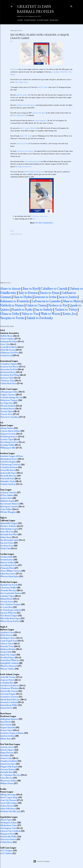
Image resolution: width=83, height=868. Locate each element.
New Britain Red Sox (9, 442)
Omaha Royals (7, 355)
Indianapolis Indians (9, 341)
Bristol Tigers (6, 820)
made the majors (22, 95)
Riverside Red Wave (9, 534)
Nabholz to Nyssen (12, 305)
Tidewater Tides (7, 381)
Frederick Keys (7, 560)
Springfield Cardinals (9, 663)
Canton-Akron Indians (10, 431)
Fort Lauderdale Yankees (11, 593)
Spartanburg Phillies (9, 705)
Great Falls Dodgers (9, 803)
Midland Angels (7, 501)
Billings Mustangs (8, 795)
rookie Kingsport (41, 120)
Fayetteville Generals (9, 691)
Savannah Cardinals (9, 702)
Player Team (42, 20)
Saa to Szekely (44, 309)
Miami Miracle (7, 599)
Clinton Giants (7, 643)
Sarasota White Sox (8, 613)
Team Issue (18, 234)
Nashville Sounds (8, 350)
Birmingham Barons (9, 459)
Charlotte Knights (8, 462)
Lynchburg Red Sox (9, 565)
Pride (34, 219)
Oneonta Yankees (8, 769)
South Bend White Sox (10, 660)
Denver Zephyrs (7, 339)
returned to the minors (25, 151)
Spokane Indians (8, 736)
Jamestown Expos (8, 764)
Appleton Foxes (7, 632)
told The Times (42, 87)
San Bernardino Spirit (10, 540)
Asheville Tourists (8, 677)
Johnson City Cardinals (10, 831)
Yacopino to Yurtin (12, 318)
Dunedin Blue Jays (8, 590)
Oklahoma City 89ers (10, 353)
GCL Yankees (6, 853)
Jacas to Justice (68, 297)
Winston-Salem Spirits (10, 576)
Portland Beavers (8, 409)
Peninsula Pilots (7, 568)
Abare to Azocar (10, 288)
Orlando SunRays (8, 484)
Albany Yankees (7, 428)
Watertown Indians (9, 781)
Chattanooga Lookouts (11, 464)
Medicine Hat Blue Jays (10, 811)
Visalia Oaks (5, 548)
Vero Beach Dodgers (9, 615)
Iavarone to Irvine (45, 297)
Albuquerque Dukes (9, 392)
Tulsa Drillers (6, 509)
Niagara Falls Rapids (9, 767)
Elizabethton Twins (9, 825)
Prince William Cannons (11, 571)
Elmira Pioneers (7, 753)
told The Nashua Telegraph (34, 172)
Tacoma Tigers (7, 411)
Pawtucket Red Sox (9, 369)
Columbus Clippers (9, 364)
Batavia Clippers (7, 750)
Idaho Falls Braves (8, 809)
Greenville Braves (8, 470)
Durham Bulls (7, 557)
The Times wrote (22, 82)
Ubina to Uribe (10, 314)
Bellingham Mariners (9, 719)
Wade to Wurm (50, 314)
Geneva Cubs (6, 758)
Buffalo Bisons (7, 336)
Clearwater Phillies (8, 588)
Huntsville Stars (7, 478)
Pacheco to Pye (58, 305)
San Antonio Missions (10, 504)
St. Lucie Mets (7, 607)
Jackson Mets (6, 498)
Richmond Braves (8, 372)
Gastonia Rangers (8, 694)
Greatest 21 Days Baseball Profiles (35, 9)
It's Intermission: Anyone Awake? (40, 216)
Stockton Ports (7, 546)
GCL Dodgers (7, 850)
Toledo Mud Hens (8, 383)
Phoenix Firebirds (8, 406)
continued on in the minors (26, 105)
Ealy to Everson (28, 293)
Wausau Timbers (7, 669)
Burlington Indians (9, 822)
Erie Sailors (5, 755)
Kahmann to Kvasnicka (15, 301)
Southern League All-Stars (12, 456)
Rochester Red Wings (10, 375)
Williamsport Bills (8, 448)
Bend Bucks (6, 722)
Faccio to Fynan (50, 293)
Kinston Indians (7, 562)
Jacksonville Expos (8, 473)
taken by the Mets (39, 113)
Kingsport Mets (7, 834)
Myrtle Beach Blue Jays (10, 699)
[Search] (71, 6)
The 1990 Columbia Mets (44, 223)
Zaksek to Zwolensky (40, 318)
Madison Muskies (8, 649)
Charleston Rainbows (10, 685)
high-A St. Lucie (26, 136)
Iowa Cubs (5, 344)
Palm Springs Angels (9, 529)
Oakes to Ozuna (36, 305)
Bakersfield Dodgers (9, 523)
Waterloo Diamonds (9, 666)
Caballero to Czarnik (54, 288)
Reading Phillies (7, 445)
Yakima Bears (6, 739)
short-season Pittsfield (29, 128)
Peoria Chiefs (6, 652)
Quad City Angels (8, 655)
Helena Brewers (7, 806)
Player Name (29, 20)
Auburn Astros (7, 747)
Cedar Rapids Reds (9, 641)
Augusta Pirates (7, 680)
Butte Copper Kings (9, 797)
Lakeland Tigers (7, 596)
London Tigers (7, 439)
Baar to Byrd (31, 288)
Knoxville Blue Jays (9, 476)
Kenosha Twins (7, 646)
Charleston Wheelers (9, 688)
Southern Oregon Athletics (12, 733)
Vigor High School (19, 115)
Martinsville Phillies (9, 836)
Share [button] (12, 231)
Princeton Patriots (8, 839)
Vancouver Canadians (10, 417)
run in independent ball (32, 161)
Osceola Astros (7, 602)
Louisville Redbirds (9, 347)
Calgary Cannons (8, 395)
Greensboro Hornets (9, 697)
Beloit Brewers (7, 635)
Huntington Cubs (8, 828)
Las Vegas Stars (7, 403)
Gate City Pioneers (8, 800)
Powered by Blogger (41, 861)
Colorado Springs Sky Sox (11, 397)
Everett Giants (7, 730)
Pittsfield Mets (7, 772)
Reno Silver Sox (7, 532)
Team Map (53, 20)
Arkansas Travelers (9, 492)
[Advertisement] (41, 256)
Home (19, 20)
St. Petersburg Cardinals (11, 610)
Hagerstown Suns (8, 434)
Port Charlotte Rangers (11, 604)
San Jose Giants (7, 543)
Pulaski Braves (7, 842)
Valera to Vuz (30, 314)
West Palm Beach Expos (10, 618)
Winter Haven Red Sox (10, 621)
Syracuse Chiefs (7, 378)
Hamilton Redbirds (9, 761)
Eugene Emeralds (8, 727)
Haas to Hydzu (23, 297)
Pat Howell (14, 69)
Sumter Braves (7, 708)
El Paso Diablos (7, 495)
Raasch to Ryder (22, 309)
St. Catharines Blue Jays (10, 775)
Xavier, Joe (69, 314)
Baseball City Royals (9, 585)
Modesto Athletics (9, 526)
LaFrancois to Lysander (46, 301)
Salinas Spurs (6, 537)
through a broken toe (23, 167)
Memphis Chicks (8, 481)
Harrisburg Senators (9, 436)
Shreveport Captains (9, 506)
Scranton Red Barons (10, 367)
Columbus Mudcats (9, 467)
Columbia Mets (7, 683)
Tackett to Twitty (66, 309)
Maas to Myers (72, 301)
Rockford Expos (8, 657)
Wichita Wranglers (8, 512)
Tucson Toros (6, 414)
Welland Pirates (7, 783)
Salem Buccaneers (8, 574)
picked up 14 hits (22, 144)
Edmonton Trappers (9, 400)
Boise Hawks (6, 725)
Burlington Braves (8, 638)
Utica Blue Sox (7, 778)
